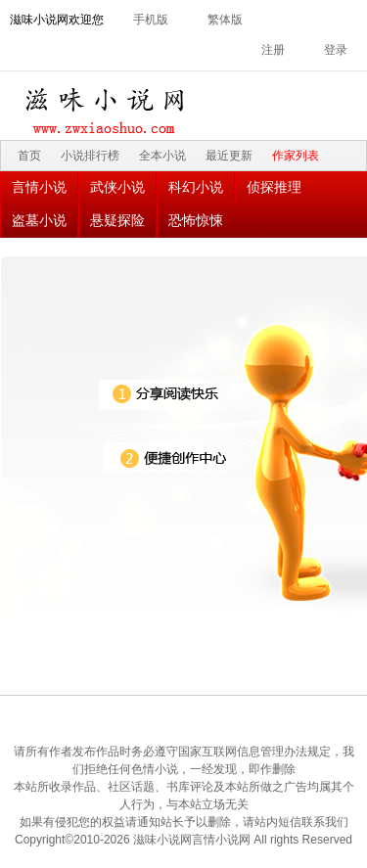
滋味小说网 (108, 106)
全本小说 (162, 156)
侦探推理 (274, 187)
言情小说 (39, 187)
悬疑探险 (117, 220)
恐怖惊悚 (196, 220)
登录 (336, 50)
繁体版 (225, 20)
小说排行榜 (90, 156)
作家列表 (296, 156)
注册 (273, 50)
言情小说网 (221, 840)
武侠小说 (117, 187)
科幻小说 (196, 187)
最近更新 (229, 156)
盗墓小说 (39, 220)
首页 (29, 156)
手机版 (151, 20)
